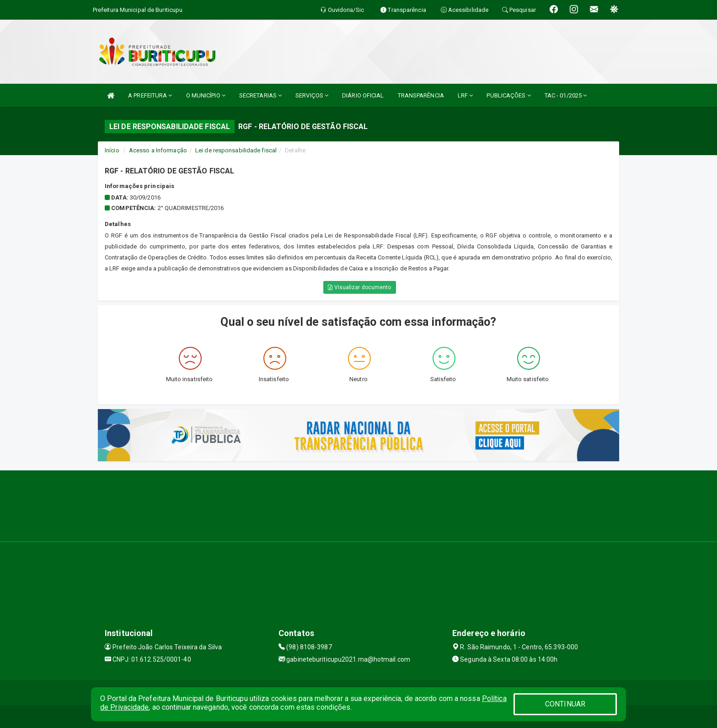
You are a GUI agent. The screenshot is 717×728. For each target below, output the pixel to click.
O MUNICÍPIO (206, 95)
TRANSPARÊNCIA (421, 95)
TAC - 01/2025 (566, 95)
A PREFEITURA (150, 95)
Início (112, 150)
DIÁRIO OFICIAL (363, 95)
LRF (466, 95)
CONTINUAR (565, 704)
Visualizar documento (359, 287)
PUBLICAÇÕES (508, 95)
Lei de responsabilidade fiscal (236, 150)
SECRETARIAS (260, 95)
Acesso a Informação (158, 150)
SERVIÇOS (312, 95)
